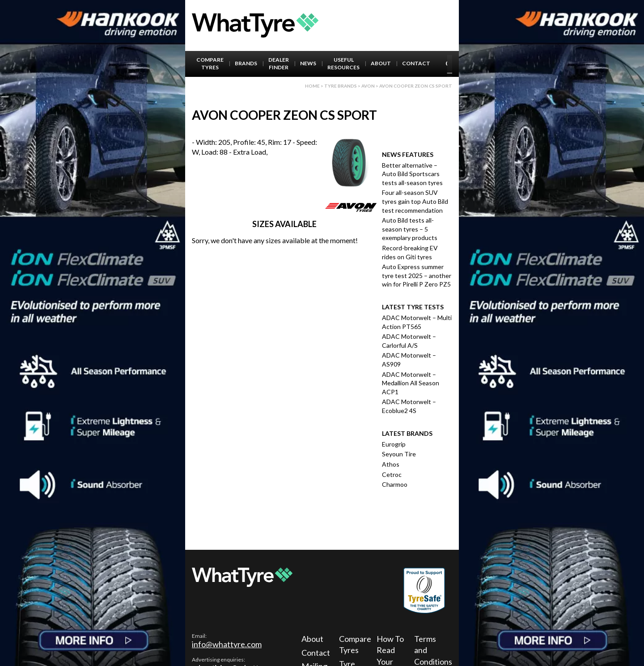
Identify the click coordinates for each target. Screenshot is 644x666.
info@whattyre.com (227, 644)
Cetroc (392, 474)
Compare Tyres (210, 63)
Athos (391, 464)
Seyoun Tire (399, 454)
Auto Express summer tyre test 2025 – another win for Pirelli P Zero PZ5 (417, 275)
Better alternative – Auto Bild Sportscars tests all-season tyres (412, 174)
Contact (416, 63)
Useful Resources (343, 63)
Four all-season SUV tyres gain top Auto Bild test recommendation (415, 201)
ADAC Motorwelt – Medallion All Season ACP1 (411, 383)
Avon (368, 86)
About (381, 63)
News (308, 63)
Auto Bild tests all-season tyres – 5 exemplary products (410, 229)
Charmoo (395, 484)
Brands (246, 63)
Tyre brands (341, 86)
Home (312, 86)
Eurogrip (394, 444)
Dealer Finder (279, 63)
